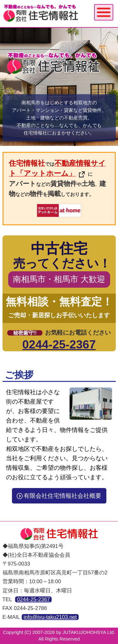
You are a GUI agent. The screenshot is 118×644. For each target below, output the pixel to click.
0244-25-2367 (59, 344)
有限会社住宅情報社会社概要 (59, 496)
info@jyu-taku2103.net (50, 617)
